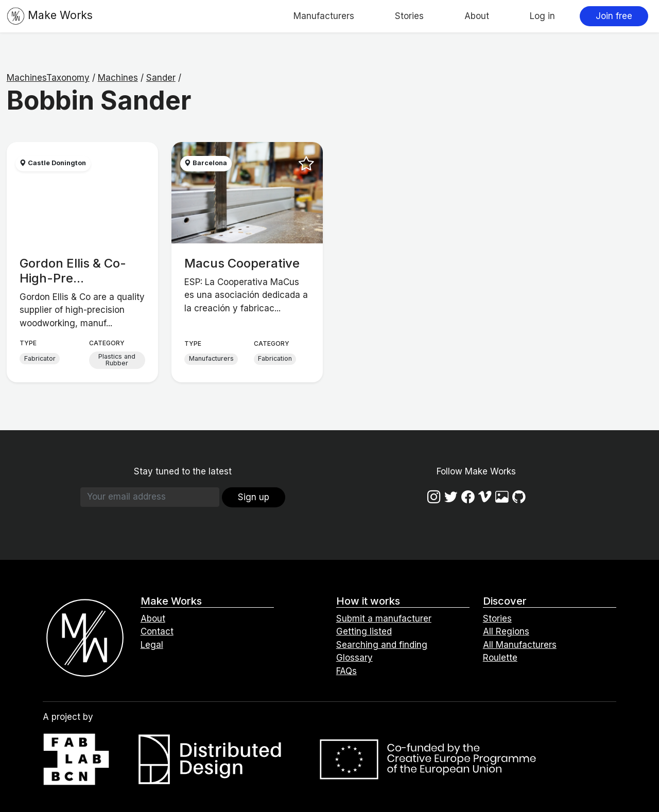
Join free (614, 16)
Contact (157, 631)
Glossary (354, 658)
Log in (542, 16)
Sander (161, 78)
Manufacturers (324, 16)
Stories (409, 16)
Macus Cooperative (242, 263)
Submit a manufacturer (384, 619)
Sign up (254, 497)
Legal (152, 645)
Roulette (500, 658)
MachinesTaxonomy (48, 78)
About (477, 16)
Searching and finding (382, 645)
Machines (118, 78)
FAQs (346, 671)
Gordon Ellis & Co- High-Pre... (73, 271)
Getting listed (364, 631)
